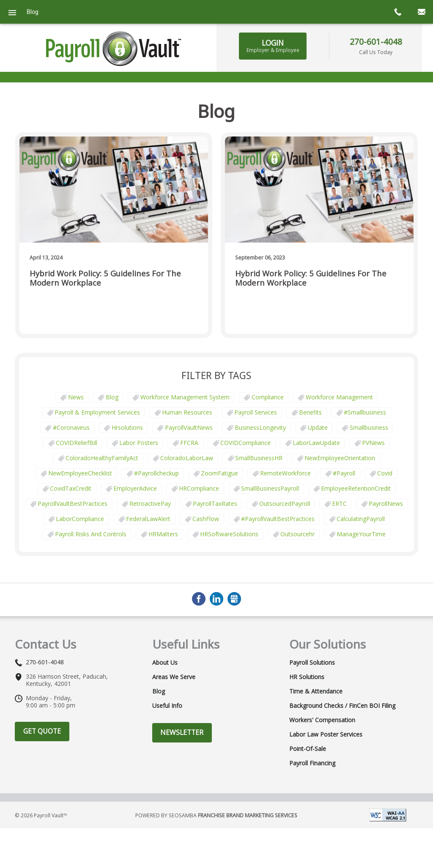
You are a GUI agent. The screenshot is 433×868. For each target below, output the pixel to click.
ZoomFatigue (219, 473)
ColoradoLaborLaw (187, 458)
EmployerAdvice (135, 488)
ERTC (339, 504)
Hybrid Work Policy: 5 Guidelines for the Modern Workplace (105, 278)
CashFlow (206, 519)
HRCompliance (199, 488)
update (318, 427)
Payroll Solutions (312, 663)
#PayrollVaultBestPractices (278, 519)
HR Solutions (307, 677)
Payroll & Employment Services (97, 412)
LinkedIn (216, 599)
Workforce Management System (185, 397)
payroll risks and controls (91, 534)
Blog (112, 397)
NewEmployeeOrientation (340, 458)
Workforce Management (339, 397)
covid (385, 473)
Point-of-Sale (308, 749)
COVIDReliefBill (77, 443)
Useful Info (167, 706)
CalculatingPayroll (361, 519)
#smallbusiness (365, 412)
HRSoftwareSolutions (229, 534)
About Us (165, 663)
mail (421, 12)
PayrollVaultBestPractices (73, 504)
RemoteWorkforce (285, 473)
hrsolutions (127, 427)
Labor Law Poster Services (326, 734)
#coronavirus (71, 427)
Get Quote (42, 731)
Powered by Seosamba (216, 815)
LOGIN (273, 46)
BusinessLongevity (260, 427)
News (76, 397)
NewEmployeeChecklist (80, 473)
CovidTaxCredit (71, 488)
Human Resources (187, 412)
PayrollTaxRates (215, 504)
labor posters (139, 443)
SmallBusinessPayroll (270, 488)
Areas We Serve (174, 677)
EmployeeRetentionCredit (356, 488)
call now (397, 12)
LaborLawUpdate (316, 443)
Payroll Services (256, 412)
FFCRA (189, 443)
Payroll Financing (312, 763)
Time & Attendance (316, 691)
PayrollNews (386, 504)
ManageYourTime (361, 534)
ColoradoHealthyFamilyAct (102, 458)
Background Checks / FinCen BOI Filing (342, 706)
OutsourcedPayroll (285, 504)
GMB (234, 599)
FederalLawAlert (148, 519)
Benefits (310, 412)
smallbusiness (369, 427)
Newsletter (182, 732)
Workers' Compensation (322, 720)
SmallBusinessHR (259, 458)
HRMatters (163, 534)
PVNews (373, 443)
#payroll (344, 473)
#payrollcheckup (156, 473)
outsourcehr (297, 534)
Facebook (199, 599)
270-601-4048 (376, 42)
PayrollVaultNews (189, 427)
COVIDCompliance (245, 443)
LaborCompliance (80, 519)
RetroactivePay (150, 504)
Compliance (268, 397)
